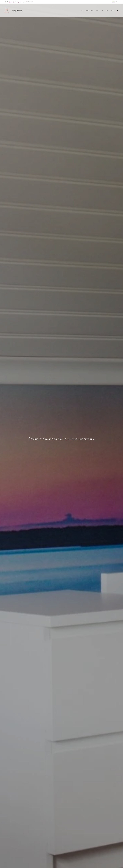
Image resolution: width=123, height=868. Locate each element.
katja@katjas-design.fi (14, 2)
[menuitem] (93, 11)
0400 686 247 (29, 2)
